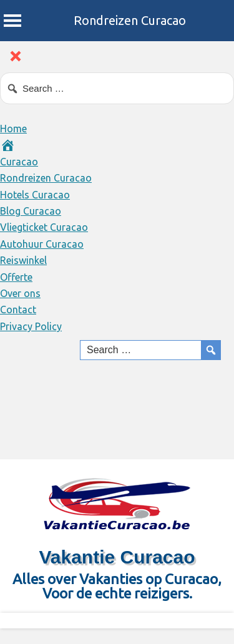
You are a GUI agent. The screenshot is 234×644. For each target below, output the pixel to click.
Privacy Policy (31, 326)
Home (13, 129)
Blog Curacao (31, 211)
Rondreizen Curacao (130, 20)
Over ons (20, 293)
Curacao (19, 162)
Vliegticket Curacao (44, 227)
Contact (18, 310)
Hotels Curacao (35, 195)
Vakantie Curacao (117, 557)
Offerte (16, 277)
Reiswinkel (23, 260)
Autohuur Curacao (42, 244)
